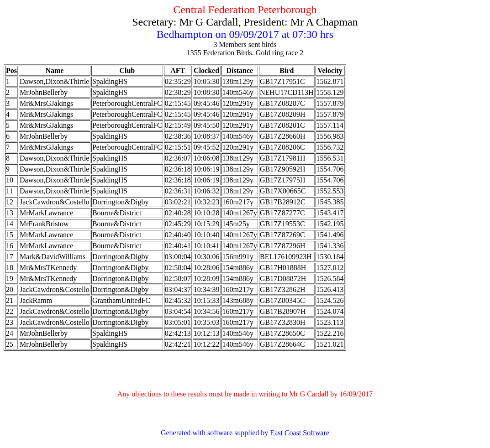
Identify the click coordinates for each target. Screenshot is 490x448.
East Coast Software (300, 433)
